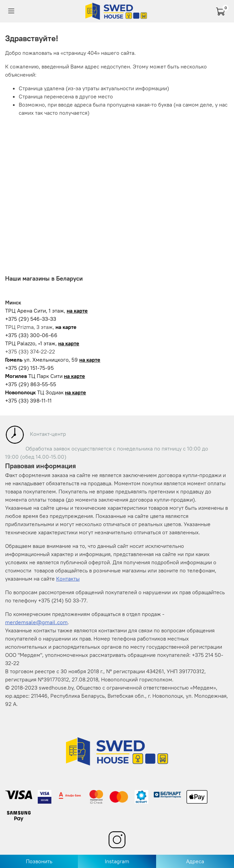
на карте (77, 311)
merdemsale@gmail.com (36, 622)
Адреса (195, 861)
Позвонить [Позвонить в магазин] (39, 861)
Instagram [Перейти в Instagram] (117, 861)
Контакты (68, 579)
